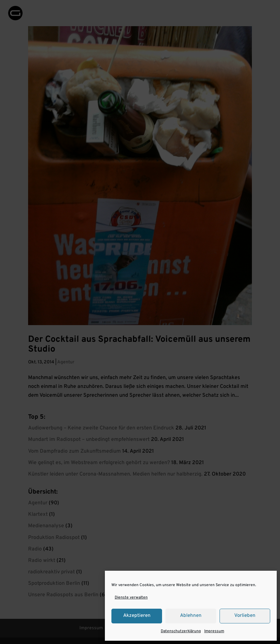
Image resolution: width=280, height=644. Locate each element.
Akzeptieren (137, 616)
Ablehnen (191, 616)
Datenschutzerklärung (181, 631)
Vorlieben (245, 616)
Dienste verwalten (131, 598)
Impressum (214, 631)
